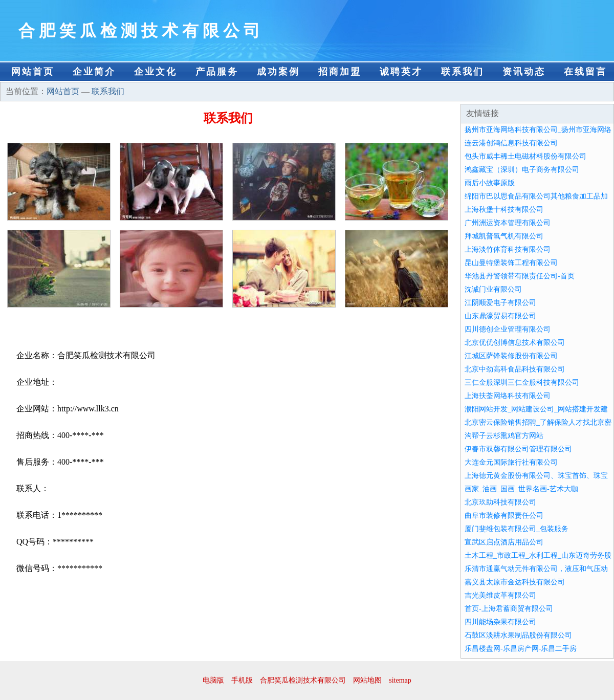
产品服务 (217, 72)
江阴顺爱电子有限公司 (500, 303)
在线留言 (585, 72)
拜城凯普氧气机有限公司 (504, 236)
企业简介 (94, 72)
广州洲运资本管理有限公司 (508, 223)
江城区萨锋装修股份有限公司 (511, 356)
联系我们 (463, 72)
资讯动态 (524, 72)
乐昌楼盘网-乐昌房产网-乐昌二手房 (521, 649)
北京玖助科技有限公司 (500, 502)
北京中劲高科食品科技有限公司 (515, 369)
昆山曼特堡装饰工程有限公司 (511, 263)
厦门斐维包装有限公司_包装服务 (517, 529)
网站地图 (367, 680)
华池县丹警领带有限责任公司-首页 (520, 276)
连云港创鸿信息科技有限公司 (511, 143)
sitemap (400, 680)
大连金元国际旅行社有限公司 (511, 462)
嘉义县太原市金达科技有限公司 (515, 582)
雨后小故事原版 (490, 183)
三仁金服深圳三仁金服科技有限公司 (522, 382)
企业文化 (156, 72)
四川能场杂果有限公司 (500, 622)
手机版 (242, 680)
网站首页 (33, 72)
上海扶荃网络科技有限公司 (508, 396)
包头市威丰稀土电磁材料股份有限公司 (525, 156)
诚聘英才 (401, 72)
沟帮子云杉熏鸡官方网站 (504, 436)
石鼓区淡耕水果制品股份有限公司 (518, 635)
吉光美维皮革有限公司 (500, 595)
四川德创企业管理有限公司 (508, 329)
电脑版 (213, 680)
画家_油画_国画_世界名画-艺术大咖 (521, 489)
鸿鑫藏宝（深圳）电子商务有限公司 (522, 170)
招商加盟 (340, 72)
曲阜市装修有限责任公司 (504, 516)
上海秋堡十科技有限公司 (504, 210)
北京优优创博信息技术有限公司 (515, 343)
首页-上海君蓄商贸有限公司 (509, 609)
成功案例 (278, 72)
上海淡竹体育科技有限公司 (508, 249)
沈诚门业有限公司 (493, 289)
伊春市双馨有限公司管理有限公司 (518, 449)
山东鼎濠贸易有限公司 (500, 316)
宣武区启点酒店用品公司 (504, 542)
